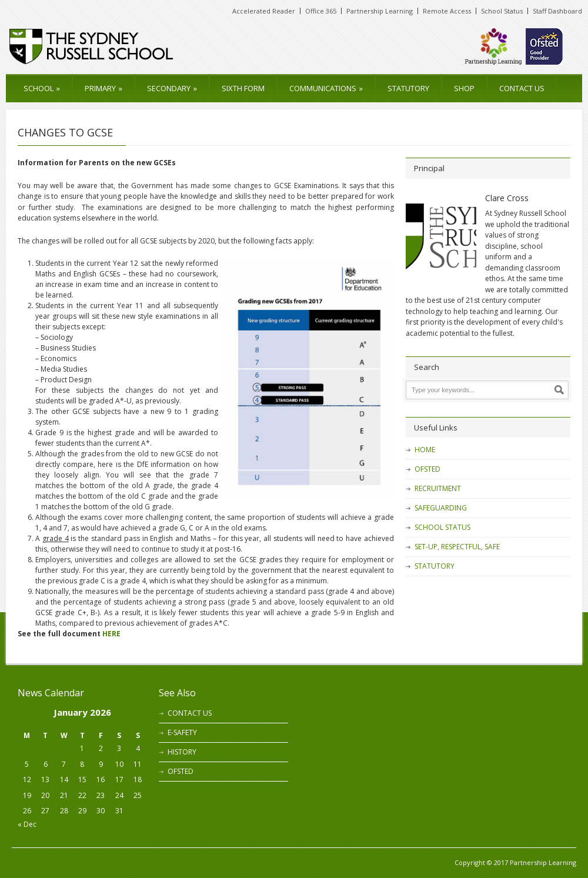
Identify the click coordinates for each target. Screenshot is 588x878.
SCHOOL (42, 88)
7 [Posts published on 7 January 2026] (64, 764)
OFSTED (427, 469)
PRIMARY (103, 88)
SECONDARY (172, 88)
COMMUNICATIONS (326, 88)
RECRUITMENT (438, 488)
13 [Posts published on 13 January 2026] (45, 779)
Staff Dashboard (557, 11)
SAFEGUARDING (441, 508)
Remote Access (447, 11)
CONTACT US (522, 88)
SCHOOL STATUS (442, 527)
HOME (425, 450)
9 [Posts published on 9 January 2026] (101, 764)
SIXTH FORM (243, 88)
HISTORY (182, 752)
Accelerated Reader (264, 11)
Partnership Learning (380, 11)
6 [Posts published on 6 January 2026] (46, 764)
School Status (502, 11)
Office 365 (321, 11)
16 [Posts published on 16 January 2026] (101, 779)
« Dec (27, 824)
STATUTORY (408, 88)
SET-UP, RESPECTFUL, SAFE (457, 547)
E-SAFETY (182, 732)
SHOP (464, 88)
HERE (111, 634)
